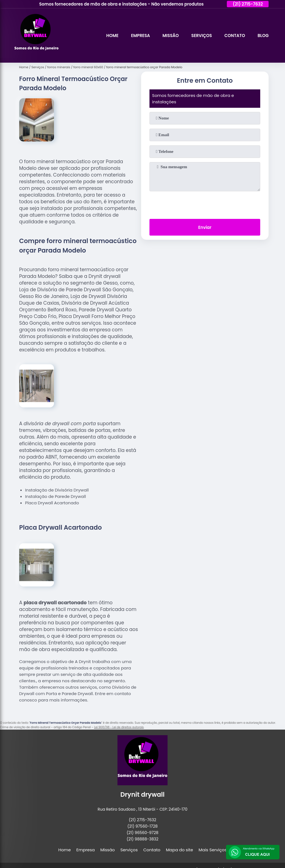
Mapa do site (179, 850)
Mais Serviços (213, 850)
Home (112, 36)
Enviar (205, 227)
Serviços (202, 36)
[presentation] (205, 204)
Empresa (141, 36)
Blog (263, 36)
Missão (171, 36)
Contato (235, 36)
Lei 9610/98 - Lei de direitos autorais (119, 727)
